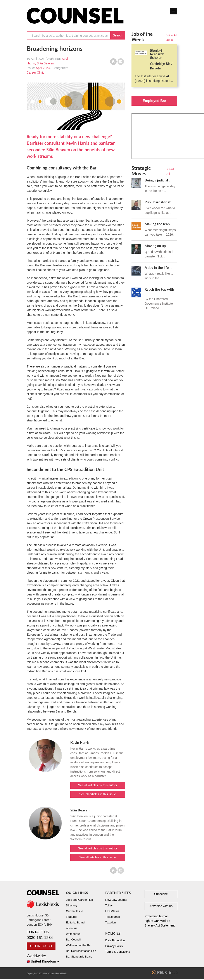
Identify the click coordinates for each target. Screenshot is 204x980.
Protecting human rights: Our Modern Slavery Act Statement (160, 921)
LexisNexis (112, 911)
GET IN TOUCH (41, 946)
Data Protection (115, 940)
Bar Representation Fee (81, 951)
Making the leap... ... (160, 224)
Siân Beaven (45, 63)
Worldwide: (43, 959)
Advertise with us (161, 906)
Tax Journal (112, 917)
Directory (72, 905)
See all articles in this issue (98, 794)
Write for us (73, 934)
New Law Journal (116, 900)
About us (72, 928)
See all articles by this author (98, 785)
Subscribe (161, 894)
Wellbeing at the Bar (79, 945)
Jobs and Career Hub (80, 900)
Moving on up (155, 246)
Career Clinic (35, 72)
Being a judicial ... (158, 180)
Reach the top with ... (159, 291)
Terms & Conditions (118, 952)
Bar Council (73, 939)
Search (118, 35)
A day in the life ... (158, 267)
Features (72, 917)
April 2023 (43, 68)
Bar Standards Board (79, 957)
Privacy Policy (114, 946)
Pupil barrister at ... (159, 202)
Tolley (109, 905)
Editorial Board (75, 922)
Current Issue (74, 911)
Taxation (111, 922)
